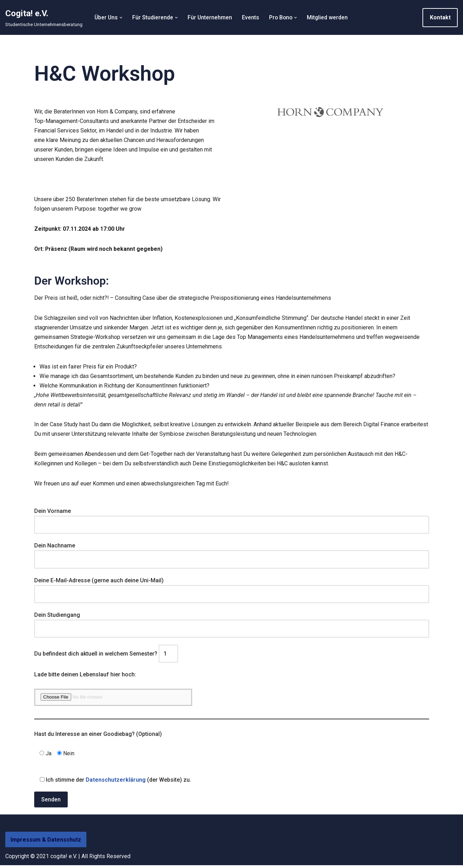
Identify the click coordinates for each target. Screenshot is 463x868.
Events (252, 17)
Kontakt (440, 17)
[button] (122, 18)
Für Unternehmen (211, 17)
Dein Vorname (232, 520)
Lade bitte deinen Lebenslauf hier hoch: (85, 677)
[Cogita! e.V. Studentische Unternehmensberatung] (44, 17)
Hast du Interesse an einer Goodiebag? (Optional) (98, 737)
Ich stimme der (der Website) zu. (113, 782)
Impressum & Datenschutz (46, 842)
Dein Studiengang (232, 624)
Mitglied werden (330, 17)
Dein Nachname (232, 555)
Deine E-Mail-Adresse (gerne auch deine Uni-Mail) (232, 589)
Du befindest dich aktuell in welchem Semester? (106, 656)
